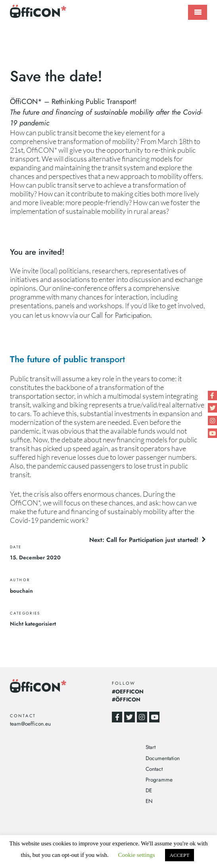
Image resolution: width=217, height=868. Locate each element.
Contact (154, 769)
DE (149, 790)
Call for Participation (121, 315)
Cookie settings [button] (137, 855)
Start (151, 747)
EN (149, 801)
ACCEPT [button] (180, 855)
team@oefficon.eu (30, 724)
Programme (159, 780)
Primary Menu (198, 12)
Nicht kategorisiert (33, 624)
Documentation (163, 758)
